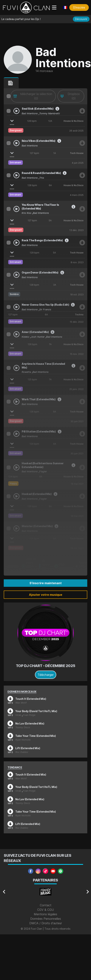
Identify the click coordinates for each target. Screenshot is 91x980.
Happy (13, 483)
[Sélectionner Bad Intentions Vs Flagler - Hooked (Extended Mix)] (9, 496)
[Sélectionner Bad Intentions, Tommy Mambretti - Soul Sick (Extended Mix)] (9, 111)
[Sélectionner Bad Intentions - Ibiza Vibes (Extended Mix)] (9, 143)
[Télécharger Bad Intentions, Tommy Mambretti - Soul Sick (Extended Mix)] (82, 111)
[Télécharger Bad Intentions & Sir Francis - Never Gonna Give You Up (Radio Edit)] (82, 307)
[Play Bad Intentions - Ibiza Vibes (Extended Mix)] (16, 143)
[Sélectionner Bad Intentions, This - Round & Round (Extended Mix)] (9, 175)
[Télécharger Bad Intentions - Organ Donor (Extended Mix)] (82, 275)
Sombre (14, 294)
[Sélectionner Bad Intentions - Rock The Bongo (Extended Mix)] (9, 243)
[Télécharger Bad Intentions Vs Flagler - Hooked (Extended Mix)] (82, 496)
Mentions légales (45, 914)
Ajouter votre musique (46, 595)
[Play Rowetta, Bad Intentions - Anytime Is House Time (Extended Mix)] (16, 368)
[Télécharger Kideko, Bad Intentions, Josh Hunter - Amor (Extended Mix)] (82, 334)
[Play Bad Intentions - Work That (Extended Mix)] (16, 402)
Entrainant (16, 162)
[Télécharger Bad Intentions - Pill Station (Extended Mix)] (82, 434)
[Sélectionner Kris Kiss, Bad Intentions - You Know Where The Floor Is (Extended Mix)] (9, 209)
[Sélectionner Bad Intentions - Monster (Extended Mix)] (9, 528)
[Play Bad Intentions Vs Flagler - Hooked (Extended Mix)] (16, 496)
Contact (46, 905)
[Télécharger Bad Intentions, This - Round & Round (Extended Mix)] (82, 175)
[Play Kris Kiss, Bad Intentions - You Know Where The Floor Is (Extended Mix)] (16, 209)
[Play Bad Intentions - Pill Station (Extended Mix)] (16, 434)
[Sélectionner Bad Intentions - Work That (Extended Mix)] (9, 402)
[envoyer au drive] (71, 96)
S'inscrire (79, 7)
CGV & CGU (45, 910)
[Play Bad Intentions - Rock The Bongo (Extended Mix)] (16, 243)
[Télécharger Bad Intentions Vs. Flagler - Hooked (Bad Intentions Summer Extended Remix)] (82, 467)
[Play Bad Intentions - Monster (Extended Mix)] (16, 528)
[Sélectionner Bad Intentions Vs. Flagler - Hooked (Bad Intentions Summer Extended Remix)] (9, 467)
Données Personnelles (46, 919)
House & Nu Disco (74, 121)
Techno (79, 315)
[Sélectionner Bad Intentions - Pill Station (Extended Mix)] (9, 434)
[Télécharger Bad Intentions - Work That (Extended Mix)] (82, 402)
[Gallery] (45, 892)
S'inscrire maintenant (46, 583)
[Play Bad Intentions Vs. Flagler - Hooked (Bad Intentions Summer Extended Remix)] (16, 467)
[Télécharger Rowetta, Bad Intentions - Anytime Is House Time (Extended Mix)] (82, 368)
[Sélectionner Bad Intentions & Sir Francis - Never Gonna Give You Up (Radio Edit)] (9, 307)
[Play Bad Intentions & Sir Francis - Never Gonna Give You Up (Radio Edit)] (16, 307)
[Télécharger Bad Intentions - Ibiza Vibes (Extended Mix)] (82, 143)
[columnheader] (9, 96)
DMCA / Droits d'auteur (46, 923)
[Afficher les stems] (12, 120)
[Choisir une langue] (65, 7)
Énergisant (16, 130)
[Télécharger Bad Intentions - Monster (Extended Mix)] (82, 528)
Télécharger (46, 675)
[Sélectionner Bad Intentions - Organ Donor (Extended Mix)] (9, 275)
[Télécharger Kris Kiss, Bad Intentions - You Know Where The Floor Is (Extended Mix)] (82, 209)
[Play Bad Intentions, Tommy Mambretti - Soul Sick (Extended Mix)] (16, 111)
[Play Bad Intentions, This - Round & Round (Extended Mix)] (16, 175)
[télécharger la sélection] (33, 96)
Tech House (77, 153)
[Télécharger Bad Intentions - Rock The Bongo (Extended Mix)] (82, 243)
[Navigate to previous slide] (4, 892)
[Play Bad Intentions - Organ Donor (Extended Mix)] (16, 275)
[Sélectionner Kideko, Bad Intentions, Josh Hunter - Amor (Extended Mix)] (9, 334)
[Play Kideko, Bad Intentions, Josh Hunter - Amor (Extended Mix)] (16, 334)
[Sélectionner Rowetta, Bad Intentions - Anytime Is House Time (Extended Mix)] (9, 368)
